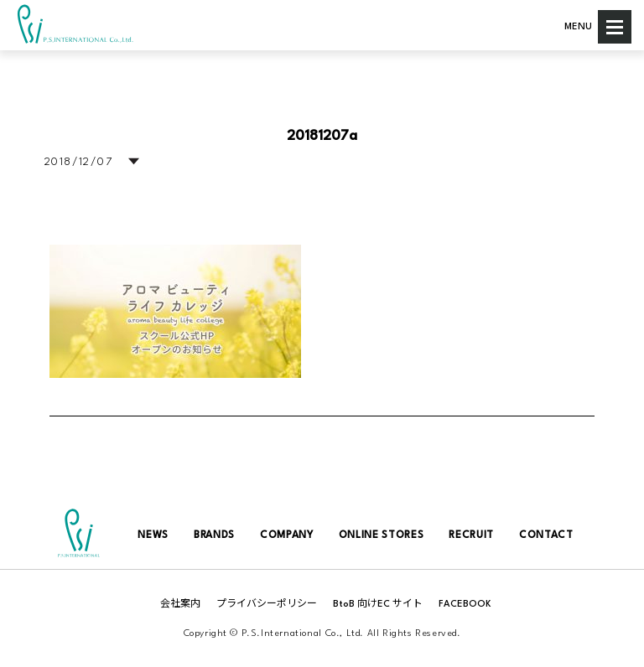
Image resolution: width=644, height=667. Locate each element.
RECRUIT (471, 535)
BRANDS (214, 535)
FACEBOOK (465, 605)
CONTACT (546, 535)
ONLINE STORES (381, 535)
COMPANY (287, 535)
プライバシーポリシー (267, 605)
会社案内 (180, 605)
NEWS (153, 535)
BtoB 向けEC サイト (378, 605)
